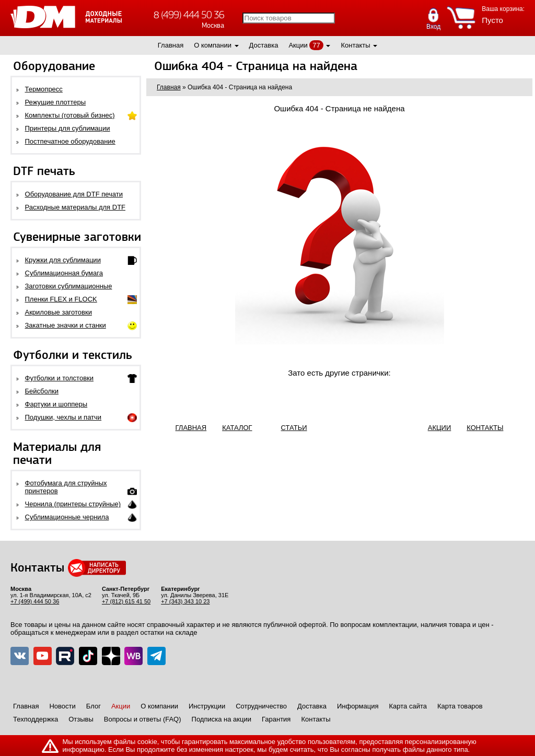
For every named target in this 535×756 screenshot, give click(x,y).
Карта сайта (408, 706)
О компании (213, 45)
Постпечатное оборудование (70, 141)
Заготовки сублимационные (69, 286)
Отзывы (81, 719)
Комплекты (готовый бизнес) (70, 115)
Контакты (355, 45)
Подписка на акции (222, 719)
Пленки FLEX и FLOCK (61, 299)
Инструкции (207, 706)
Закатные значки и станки (66, 325)
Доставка (264, 45)
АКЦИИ (440, 428)
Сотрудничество (261, 706)
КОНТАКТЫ (485, 428)
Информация (358, 706)
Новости (62, 706)
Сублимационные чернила (67, 517)
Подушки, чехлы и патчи (63, 417)
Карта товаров (460, 706)
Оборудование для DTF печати (74, 194)
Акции (298, 45)
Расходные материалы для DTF (75, 207)
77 (316, 45)
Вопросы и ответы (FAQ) (143, 719)
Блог (94, 706)
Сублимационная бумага (64, 273)
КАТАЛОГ (237, 428)
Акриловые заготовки (59, 312)
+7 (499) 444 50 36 (35, 601)
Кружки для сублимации (63, 260)
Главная (171, 45)
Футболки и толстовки (59, 378)
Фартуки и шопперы (56, 404)
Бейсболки (42, 391)
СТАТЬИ (294, 428)
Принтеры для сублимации (68, 128)
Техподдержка (36, 719)
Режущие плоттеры (56, 102)
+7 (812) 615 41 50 (126, 601)
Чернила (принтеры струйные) (73, 504)
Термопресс (44, 89)
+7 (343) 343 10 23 (185, 601)
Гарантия (276, 719)
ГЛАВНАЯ (191, 428)
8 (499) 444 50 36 (189, 15)
